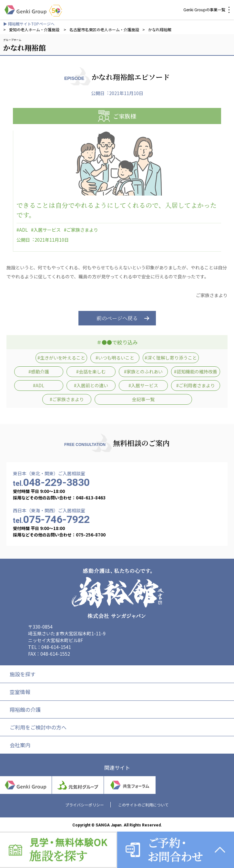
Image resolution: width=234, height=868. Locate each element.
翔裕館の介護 (25, 709)
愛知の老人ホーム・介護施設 (35, 29)
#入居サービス (46, 230)
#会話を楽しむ (91, 371)
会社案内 (20, 745)
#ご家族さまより (81, 230)
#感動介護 (39, 371)
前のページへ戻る (117, 318)
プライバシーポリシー (85, 805)
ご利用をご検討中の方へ (38, 727)
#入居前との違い (91, 385)
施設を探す (23, 674)
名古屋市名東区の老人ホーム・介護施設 (104, 29)
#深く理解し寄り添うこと (171, 358)
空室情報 (20, 692)
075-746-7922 (51, 519)
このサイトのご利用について (143, 805)
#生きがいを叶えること (61, 358)
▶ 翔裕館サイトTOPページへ (29, 24)
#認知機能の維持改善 (196, 371)
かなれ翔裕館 (160, 29)
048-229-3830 (51, 482)
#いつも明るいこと (115, 358)
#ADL (22, 230)
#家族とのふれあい (143, 371)
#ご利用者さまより (196, 385)
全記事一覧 (143, 399)
